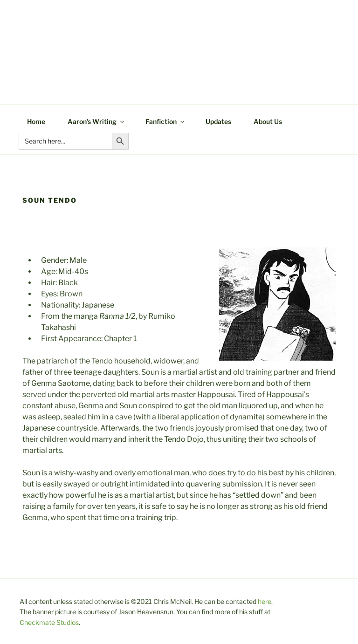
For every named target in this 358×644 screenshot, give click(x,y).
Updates (218, 121)
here (265, 601)
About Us (268, 121)
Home (36, 121)
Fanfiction (165, 121)
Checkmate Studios (49, 622)
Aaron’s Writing (96, 121)
